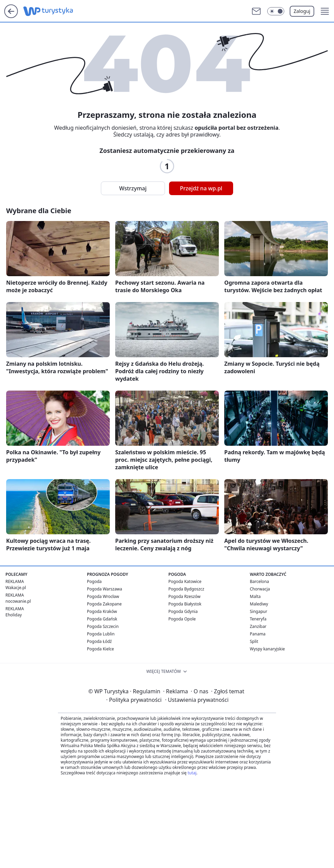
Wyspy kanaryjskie (267, 649)
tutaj (192, 773)
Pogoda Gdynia (183, 611)
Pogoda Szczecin (103, 626)
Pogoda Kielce (100, 649)
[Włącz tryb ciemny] (276, 11)
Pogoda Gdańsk (102, 619)
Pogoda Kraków (102, 611)
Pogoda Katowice (185, 581)
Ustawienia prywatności (197, 700)
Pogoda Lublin (101, 634)
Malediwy (259, 604)
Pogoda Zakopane (104, 604)
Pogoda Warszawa (104, 589)
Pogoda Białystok (185, 604)
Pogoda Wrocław (103, 596)
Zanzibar (258, 626)
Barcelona (259, 581)
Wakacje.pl (16, 588)
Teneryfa (258, 619)
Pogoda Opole (182, 619)
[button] (325, 11)
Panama (258, 634)
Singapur (259, 611)
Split (254, 641)
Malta (255, 596)
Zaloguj (302, 11)
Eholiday (14, 615)
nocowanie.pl (18, 601)
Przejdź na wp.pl (201, 188)
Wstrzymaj (133, 188)
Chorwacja (260, 589)
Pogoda (94, 581)
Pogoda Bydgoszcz (186, 589)
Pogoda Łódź (99, 641)
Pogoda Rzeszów (184, 596)
